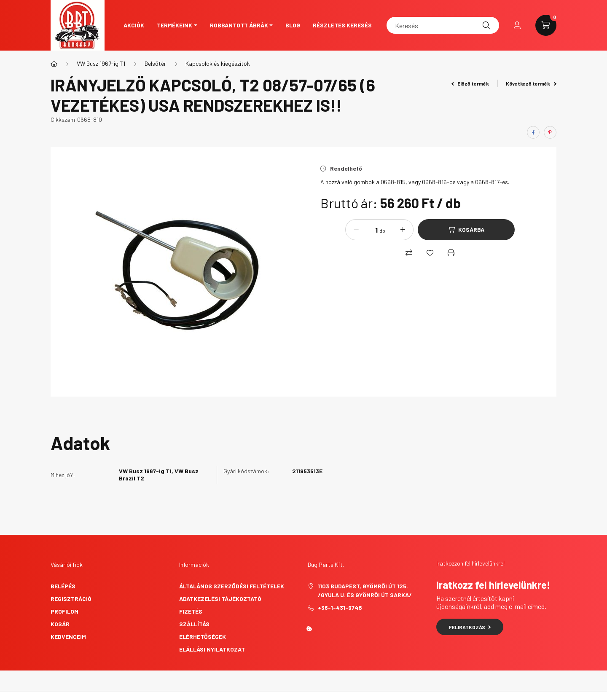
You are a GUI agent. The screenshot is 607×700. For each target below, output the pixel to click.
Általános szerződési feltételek (232, 586)
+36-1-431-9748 (340, 607)
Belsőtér (155, 63)
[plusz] (403, 230)
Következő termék (531, 83)
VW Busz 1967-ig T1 (101, 63)
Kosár (60, 624)
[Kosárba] (466, 230)
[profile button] (517, 25)
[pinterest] (550, 132)
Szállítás (194, 624)
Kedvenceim (68, 637)
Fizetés (191, 611)
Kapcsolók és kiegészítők (218, 63)
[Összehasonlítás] (409, 253)
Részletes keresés (342, 25)
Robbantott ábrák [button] (239, 25)
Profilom (64, 611)
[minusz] (356, 230)
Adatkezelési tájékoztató (220, 599)
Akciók (134, 25)
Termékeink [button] (175, 25)
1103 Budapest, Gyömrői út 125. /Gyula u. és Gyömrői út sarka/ (365, 590)
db (382, 231)
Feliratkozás (470, 627)
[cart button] (546, 25)
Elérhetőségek (203, 637)
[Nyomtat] (451, 253)
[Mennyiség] (370, 230)
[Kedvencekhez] (430, 253)
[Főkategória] (54, 64)
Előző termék (470, 83)
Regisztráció (71, 599)
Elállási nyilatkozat (212, 649)
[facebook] (533, 132)
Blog (293, 25)
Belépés (63, 586)
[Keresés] (443, 25)
